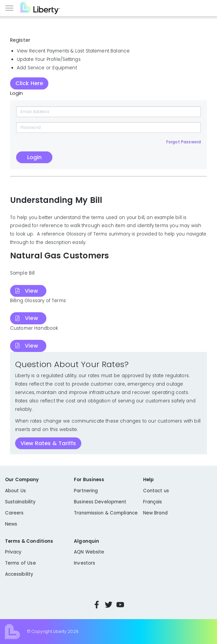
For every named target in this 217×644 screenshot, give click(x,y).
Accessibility (19, 574)
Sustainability (20, 502)
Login (34, 157)
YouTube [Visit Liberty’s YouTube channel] (120, 605)
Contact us (156, 491)
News (11, 524)
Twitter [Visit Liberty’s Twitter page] (108, 605)
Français (153, 502)
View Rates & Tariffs (48, 443)
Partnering (86, 491)
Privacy (13, 552)
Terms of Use (20, 563)
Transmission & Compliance (106, 513)
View (31, 291)
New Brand (155, 513)
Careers (14, 513)
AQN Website (89, 552)
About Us (15, 491)
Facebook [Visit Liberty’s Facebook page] (97, 605)
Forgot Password (184, 142)
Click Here (29, 83)
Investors (84, 563)
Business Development (100, 502)
